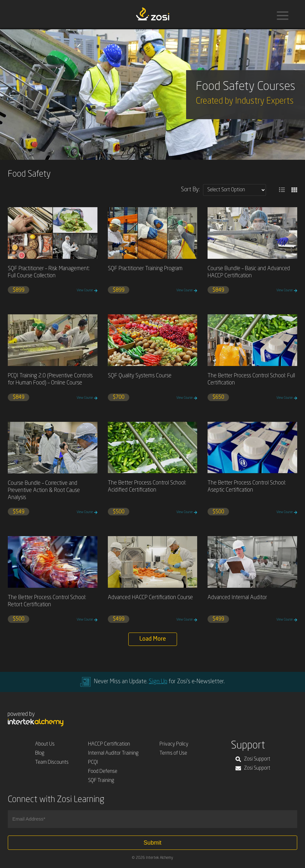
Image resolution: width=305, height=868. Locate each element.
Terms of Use (173, 753)
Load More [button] (153, 639)
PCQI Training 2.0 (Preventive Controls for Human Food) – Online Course (50, 379)
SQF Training (101, 781)
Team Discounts (52, 762)
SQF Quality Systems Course (140, 376)
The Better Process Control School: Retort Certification (47, 601)
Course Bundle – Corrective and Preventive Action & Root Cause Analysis (44, 491)
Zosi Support (253, 759)
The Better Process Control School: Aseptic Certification (247, 487)
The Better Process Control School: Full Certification (251, 379)
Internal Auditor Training (113, 753)
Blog (40, 753)
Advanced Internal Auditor (237, 598)
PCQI (93, 762)
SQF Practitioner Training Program (145, 269)
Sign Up (158, 682)
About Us (45, 744)
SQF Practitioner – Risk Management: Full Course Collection (49, 272)
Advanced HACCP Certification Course (150, 598)
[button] (282, 190)
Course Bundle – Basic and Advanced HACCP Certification (249, 272)
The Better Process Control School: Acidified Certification (147, 487)
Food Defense (103, 772)
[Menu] (283, 16)
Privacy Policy (174, 744)
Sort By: (190, 190)
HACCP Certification (109, 744)
